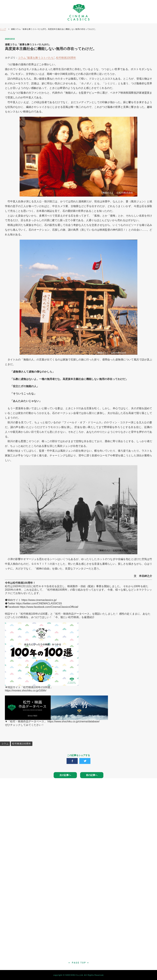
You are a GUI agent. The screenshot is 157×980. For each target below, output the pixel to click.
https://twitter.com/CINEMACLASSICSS (39, 603)
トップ (3, 29)
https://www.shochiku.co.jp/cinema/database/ (73, 721)
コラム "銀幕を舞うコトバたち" (36, 58)
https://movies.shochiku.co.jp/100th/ (26, 691)
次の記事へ (65, 775)
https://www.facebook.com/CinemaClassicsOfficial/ (49, 607)
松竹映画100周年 (66, 58)
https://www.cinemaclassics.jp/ (39, 600)
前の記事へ (92, 775)
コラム (5, 744)
